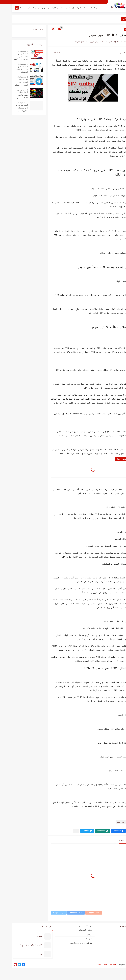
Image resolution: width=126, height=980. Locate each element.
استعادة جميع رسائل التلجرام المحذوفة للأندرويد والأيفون (10, 70)
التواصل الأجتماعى (44, 8)
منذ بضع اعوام (10, 51)
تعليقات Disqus (47, 913)
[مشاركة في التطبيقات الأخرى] (64, 831)
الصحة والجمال (67, 8)
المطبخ (56, 8)
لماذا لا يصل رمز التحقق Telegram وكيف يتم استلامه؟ (9, 57)
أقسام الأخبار (84, 8)
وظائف (8, 8)
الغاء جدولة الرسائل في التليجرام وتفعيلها (10, 82)
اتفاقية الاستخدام (74, 930)
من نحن (78, 934)
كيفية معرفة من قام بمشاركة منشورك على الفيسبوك (10, 108)
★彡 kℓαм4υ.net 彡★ (95, 964)
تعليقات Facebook (64, 913)
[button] (107, 831)
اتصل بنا (78, 939)
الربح (32, 8)
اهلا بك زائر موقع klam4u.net (69, 943)
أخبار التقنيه (118, 29)
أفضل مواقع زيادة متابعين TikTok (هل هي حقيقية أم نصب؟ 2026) (11, 95)
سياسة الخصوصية (74, 926)
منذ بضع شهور (10, 90)
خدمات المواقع (22, 8)
